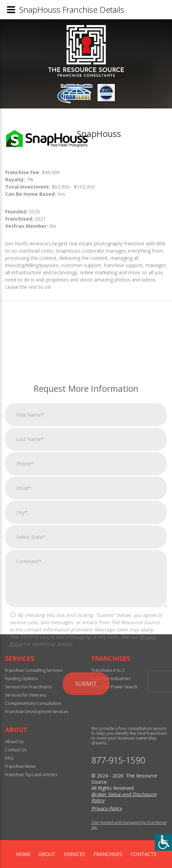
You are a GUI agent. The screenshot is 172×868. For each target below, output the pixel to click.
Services (74, 854)
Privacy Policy (107, 808)
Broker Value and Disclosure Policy (124, 797)
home (23, 854)
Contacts (144, 854)
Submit (86, 774)
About (47, 854)
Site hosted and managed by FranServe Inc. (129, 825)
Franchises (108, 854)
